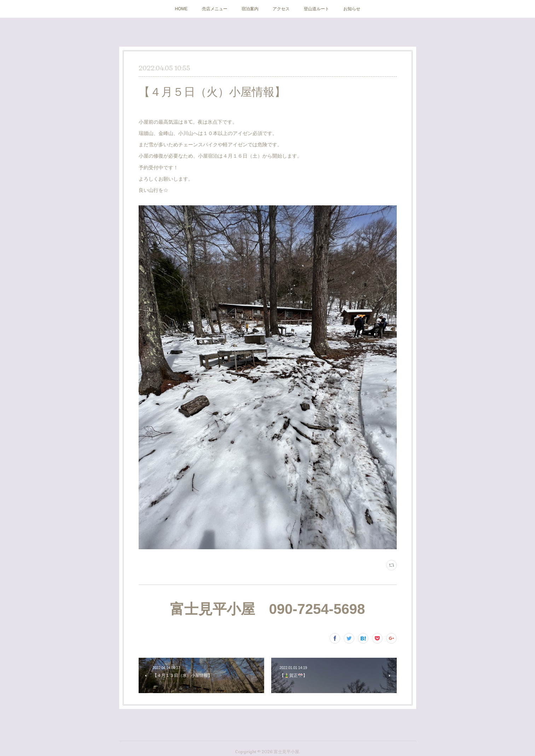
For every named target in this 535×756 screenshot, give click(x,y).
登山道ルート (316, 9)
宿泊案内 (250, 9)
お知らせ (352, 9)
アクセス (281, 9)
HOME (181, 9)
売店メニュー (215, 9)
